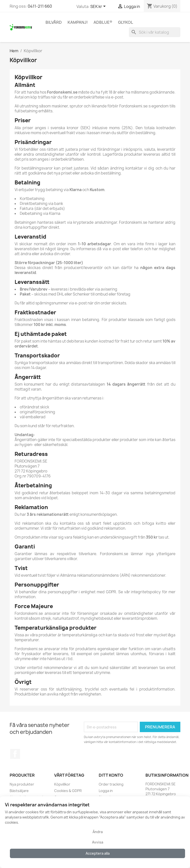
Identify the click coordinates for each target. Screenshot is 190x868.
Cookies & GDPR (68, 791)
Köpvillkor (62, 784)
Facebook (15, 754)
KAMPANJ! (78, 22)
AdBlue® (103, 22)
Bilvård (54, 22)
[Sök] (155, 32)
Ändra (98, 832)
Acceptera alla (98, 853)
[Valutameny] (99, 7)
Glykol (126, 22)
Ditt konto (111, 775)
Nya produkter (22, 784)
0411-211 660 (40, 6)
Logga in (106, 791)
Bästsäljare (19, 791)
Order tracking (111, 784)
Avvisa (98, 842)
